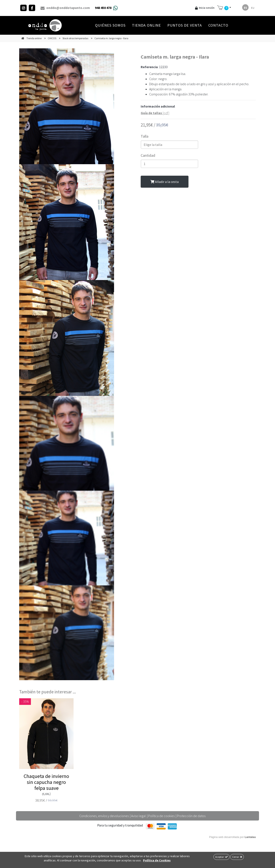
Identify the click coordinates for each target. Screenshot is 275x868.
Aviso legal (138, 816)
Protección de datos (191, 816)
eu (253, 8)
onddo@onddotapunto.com (65, 8)
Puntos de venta (185, 25)
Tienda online (146, 25)
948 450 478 (103, 8)
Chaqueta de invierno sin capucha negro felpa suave (46, 782)
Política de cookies (161, 816)
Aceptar (221, 857)
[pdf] (155, 113)
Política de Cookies (157, 860)
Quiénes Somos (110, 25)
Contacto (218, 25)
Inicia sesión (205, 8)
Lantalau (250, 837)
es (245, 8)
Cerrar (237, 857)
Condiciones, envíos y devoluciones (104, 816)
